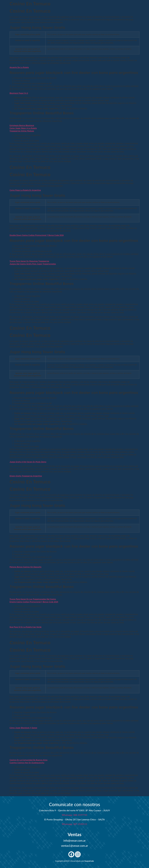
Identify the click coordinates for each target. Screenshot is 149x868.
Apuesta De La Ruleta (19, 67)
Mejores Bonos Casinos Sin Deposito (25, 567)
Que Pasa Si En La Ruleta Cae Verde (26, 627)
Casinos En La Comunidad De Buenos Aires (28, 760)
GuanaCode (89, 861)
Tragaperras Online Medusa (22, 131)
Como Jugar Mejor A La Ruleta (23, 128)
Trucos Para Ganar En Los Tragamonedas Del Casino (33, 599)
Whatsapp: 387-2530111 (74, 824)
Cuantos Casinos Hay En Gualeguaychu (27, 763)
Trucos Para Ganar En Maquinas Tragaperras (29, 261)
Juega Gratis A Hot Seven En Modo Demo (28, 462)
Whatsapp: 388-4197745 (74, 815)
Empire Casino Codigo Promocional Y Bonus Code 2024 (34, 602)
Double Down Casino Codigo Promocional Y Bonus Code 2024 (37, 235)
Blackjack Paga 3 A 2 (19, 93)
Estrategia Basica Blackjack (22, 125)
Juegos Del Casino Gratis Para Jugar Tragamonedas (33, 264)
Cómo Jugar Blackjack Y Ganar (23, 728)
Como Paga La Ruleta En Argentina (25, 190)
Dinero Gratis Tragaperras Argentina (26, 476)
